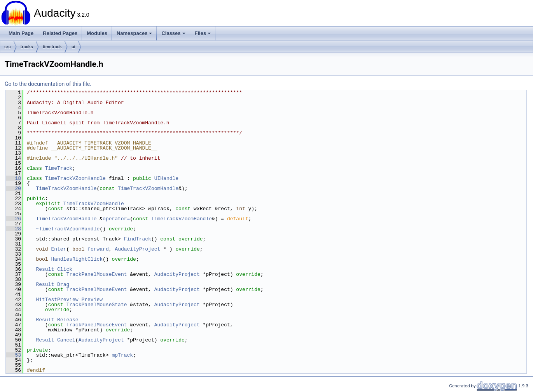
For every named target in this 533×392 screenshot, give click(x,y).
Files (203, 33)
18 (13, 178)
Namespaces (135, 33)
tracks (27, 47)
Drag (63, 284)
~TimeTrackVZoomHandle (68, 229)
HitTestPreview (57, 300)
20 (13, 188)
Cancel (66, 340)
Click (65, 269)
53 (13, 355)
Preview (92, 300)
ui (73, 47)
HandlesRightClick (77, 259)
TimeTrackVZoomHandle (75, 178)
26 (13, 219)
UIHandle (166, 178)
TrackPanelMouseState (96, 305)
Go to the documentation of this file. (48, 84)
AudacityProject (137, 249)
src (8, 47)
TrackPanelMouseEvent (96, 274)
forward (98, 249)
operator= (116, 219)
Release (68, 320)
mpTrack (122, 355)
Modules (97, 33)
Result (45, 269)
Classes (173, 33)
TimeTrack (59, 168)
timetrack (52, 47)
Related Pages (60, 33)
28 (13, 229)
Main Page (21, 33)
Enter (59, 249)
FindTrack (138, 239)
